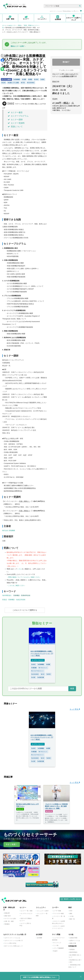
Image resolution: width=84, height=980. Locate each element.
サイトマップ (57, 942)
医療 (24, 79)
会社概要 (39, 937)
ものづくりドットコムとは (12, 937)
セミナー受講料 (16, 123)
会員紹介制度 (73, 937)
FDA (23, 83)
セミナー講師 (15, 120)
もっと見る (75, 708)
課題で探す (8, 915)
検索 (72, 687)
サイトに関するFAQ (10, 942)
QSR (4, 83)
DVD (71, 910)
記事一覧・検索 (9, 920)
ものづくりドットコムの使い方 (14, 939)
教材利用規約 (73, 951)
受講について (15, 127)
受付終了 (66, 62)
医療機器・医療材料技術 (22, 595)
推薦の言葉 (73, 942)
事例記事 (49, 810)
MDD (49, 673)
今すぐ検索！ (12, 843)
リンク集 (56, 944)
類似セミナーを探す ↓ (18, 46)
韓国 (30, 79)
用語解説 (7, 923)
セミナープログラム (18, 116)
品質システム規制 (13, 83)
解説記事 (20, 808)
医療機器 (17, 79)
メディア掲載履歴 (58, 947)
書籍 (71, 912)
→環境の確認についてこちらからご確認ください (24, 577)
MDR (36, 79)
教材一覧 (72, 918)
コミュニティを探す (43, 910)
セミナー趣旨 (15, 112)
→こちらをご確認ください (16, 585)
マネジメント (43, 667)
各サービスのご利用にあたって (14, 945)
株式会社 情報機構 (9, 530)
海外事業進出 (7, 595)
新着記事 (7, 912)
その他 (71, 915)
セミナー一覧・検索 (26, 910)
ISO (43, 673)
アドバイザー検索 (58, 912)
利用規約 (72, 948)
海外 (43, 79)
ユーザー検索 (57, 910)
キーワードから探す (10, 917)
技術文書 (41, 676)
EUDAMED (31, 83)
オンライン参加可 (6, 79)
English (55, 950)
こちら (20, 569)
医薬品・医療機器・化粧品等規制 (14, 600)
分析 (33, 676)
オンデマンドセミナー (38, 659)
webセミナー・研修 (14, 25)
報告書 (34, 667)
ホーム (4, 25)
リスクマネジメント (38, 670)
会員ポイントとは (75, 939)
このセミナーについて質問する (25, 610)
